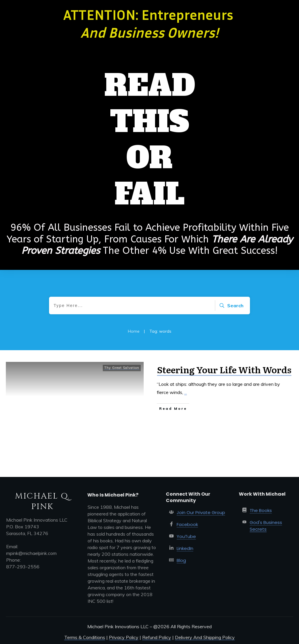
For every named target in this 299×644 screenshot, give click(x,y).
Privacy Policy (124, 637)
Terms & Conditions (85, 637)
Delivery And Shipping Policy (205, 637)
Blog (181, 560)
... (186, 392)
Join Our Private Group (201, 512)
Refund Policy (157, 637)
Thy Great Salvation (122, 368)
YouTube (186, 536)
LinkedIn (185, 548)
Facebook (187, 524)
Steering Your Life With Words (224, 369)
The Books (261, 510)
